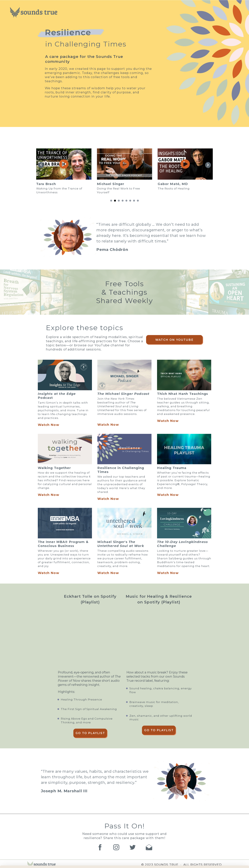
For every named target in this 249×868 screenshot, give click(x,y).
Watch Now (49, 425)
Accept (223, 849)
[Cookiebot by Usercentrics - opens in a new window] (21, 862)
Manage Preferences (53, 862)
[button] (111, 201)
